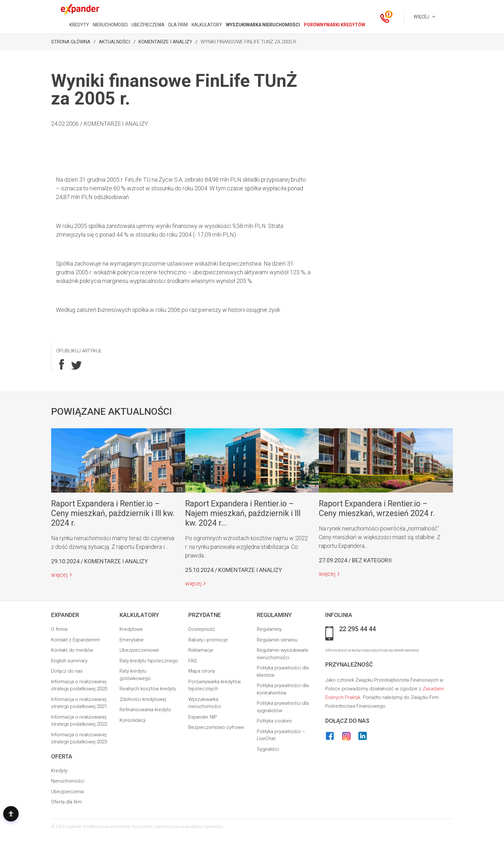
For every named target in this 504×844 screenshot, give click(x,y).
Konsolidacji (133, 720)
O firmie (59, 629)
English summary (69, 661)
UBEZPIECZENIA (148, 25)
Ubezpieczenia (67, 792)
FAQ (193, 661)
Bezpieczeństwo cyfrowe (216, 727)
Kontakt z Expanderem (76, 640)
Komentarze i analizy (165, 42)
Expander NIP (203, 717)
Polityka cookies (274, 721)
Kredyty (59, 771)
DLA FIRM (178, 25)
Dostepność (202, 629)
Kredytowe (131, 629)
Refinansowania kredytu (145, 710)
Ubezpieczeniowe (139, 650)
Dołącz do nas (67, 671)
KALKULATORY (207, 25)
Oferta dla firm (67, 802)
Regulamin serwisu (277, 640)
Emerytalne (132, 640)
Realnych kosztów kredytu (148, 689)
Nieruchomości (68, 781)
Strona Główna (71, 42)
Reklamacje (201, 650)
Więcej (421, 17)
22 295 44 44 (357, 629)
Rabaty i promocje (208, 640)
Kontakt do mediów (72, 650)
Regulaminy (269, 629)
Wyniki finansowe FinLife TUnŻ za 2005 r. (249, 42)
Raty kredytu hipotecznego (149, 661)
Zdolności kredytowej (143, 699)
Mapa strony (202, 671)
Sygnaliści (268, 749)
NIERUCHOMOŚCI (110, 25)
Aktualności (114, 42)
